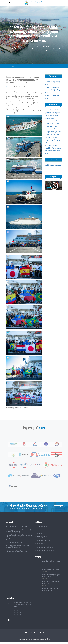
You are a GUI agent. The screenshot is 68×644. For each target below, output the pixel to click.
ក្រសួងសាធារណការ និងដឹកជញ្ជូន (44, 549)
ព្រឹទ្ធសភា (38, 535)
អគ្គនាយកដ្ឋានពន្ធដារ (41, 538)
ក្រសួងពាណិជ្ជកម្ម (40, 545)
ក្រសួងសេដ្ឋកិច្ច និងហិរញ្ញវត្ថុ (43, 542)
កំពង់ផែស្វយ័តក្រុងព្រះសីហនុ (53, 165)
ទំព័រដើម (9, 66)
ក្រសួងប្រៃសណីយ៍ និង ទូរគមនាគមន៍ (45, 552)
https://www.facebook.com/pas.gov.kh (16, 411)
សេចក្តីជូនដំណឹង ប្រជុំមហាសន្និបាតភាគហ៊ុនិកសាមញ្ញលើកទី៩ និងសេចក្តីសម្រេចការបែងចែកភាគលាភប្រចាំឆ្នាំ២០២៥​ (20, 539)
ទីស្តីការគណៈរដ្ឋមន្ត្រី (41, 528)
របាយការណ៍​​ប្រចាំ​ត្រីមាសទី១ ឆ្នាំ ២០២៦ (17, 528)
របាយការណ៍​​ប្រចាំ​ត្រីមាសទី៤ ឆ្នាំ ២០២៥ (17, 553)
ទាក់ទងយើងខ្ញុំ (60, 509)
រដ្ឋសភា (38, 532)
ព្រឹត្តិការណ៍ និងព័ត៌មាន (16, 66)
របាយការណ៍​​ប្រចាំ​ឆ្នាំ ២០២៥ (52, 87)
